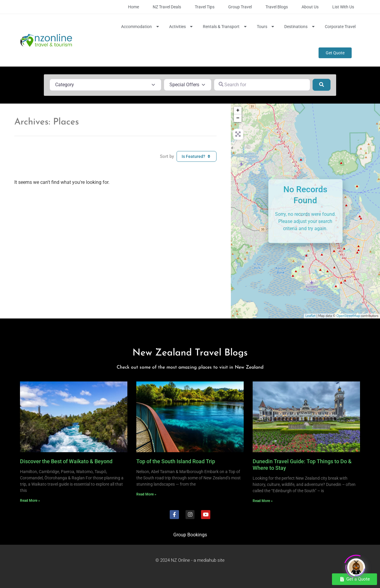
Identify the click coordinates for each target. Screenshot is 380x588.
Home (133, 7)
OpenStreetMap (348, 316)
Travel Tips (205, 7)
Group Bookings (190, 535)
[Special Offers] (188, 85)
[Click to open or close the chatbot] (356, 565)
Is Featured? (197, 156)
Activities (182, 27)
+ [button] (238, 110)
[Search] (322, 85)
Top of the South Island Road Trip (176, 461)
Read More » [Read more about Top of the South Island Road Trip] (146, 494)
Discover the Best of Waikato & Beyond (66, 461)
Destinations (300, 27)
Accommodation (141, 27)
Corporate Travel (340, 27)
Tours (266, 27)
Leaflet (311, 316)
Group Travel (240, 7)
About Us (310, 7)
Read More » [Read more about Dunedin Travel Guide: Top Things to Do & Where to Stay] (263, 501)
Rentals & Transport (225, 27)
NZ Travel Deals (167, 7)
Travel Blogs (277, 7)
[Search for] (262, 85)
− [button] (238, 118)
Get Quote (335, 53)
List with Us (343, 7)
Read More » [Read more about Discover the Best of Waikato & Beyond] (30, 501)
